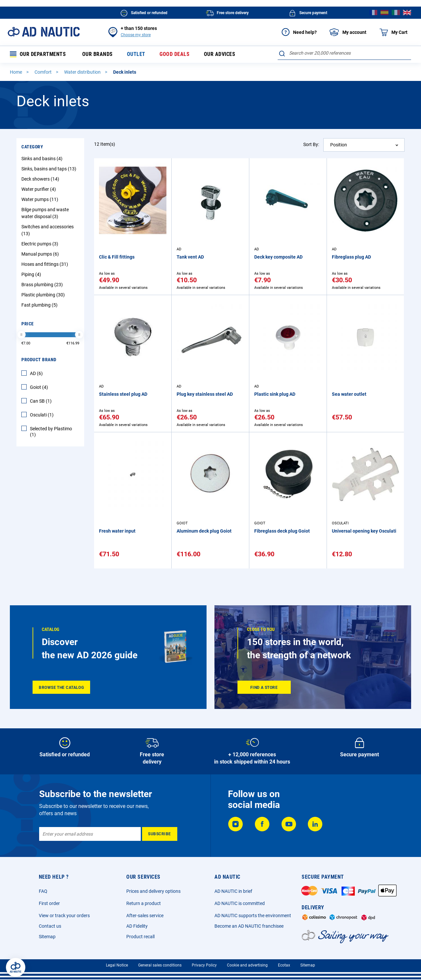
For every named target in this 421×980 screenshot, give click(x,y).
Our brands (98, 54)
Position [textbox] (339, 145)
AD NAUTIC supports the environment (253, 916)
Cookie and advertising (247, 965)
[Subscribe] (160, 834)
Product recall (140, 937)
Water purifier (39, 189)
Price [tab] (28, 324)
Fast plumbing (40, 305)
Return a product (144, 903)
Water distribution (83, 72)
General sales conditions (160, 965)
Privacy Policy (204, 965)
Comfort (44, 72)
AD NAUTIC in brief (233, 891)
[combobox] (344, 53)
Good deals (174, 54)
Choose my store (136, 35)
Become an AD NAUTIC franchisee (249, 926)
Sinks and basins (43, 159)
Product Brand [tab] (39, 360)
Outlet (136, 54)
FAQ (43, 891)
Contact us (50, 926)
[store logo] (44, 32)
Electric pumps (41, 244)
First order (49, 903)
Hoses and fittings (46, 264)
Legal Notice (117, 965)
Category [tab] (32, 147)
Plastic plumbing (44, 295)
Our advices (219, 54)
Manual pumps (41, 254)
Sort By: (311, 144)
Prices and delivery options (153, 891)
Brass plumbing (43, 285)
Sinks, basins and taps (50, 169)
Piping (32, 274)
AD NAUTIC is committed (240, 903)
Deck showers (41, 179)
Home (16, 72)
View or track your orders (64, 916)
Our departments (38, 54)
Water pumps (41, 199)
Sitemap (47, 937)
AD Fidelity (137, 926)
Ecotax (284, 965)
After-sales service (145, 916)
